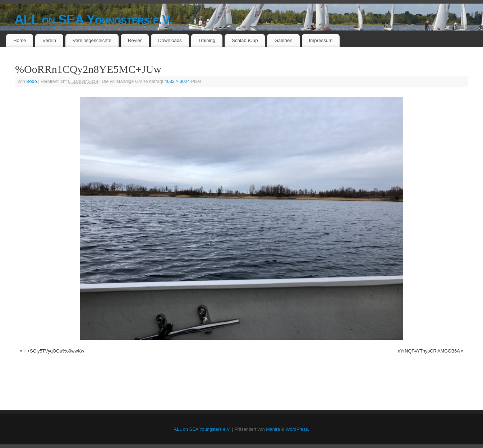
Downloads (170, 40)
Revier (135, 40)
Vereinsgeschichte (92, 40)
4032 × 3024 (177, 81)
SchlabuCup (245, 40)
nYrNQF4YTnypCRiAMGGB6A (429, 351)
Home (20, 40)
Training (207, 40)
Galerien (283, 40)
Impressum (321, 40)
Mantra (273, 429)
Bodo (31, 81)
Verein (49, 40)
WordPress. (298, 429)
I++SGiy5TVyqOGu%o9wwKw (54, 351)
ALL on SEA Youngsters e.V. (93, 20)
